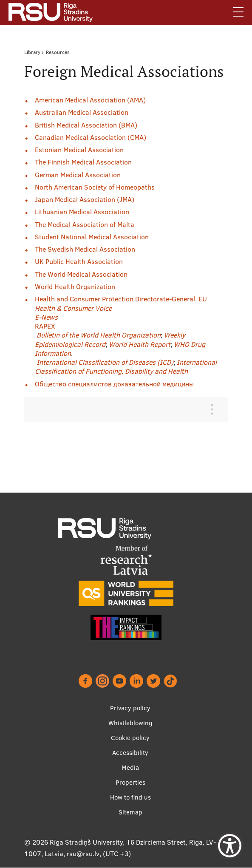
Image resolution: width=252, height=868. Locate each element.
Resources (58, 52)
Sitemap (130, 812)
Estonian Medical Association (79, 150)
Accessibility (130, 753)
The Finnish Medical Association (83, 162)
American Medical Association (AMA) (90, 100)
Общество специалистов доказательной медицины (114, 384)
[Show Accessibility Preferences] (230, 846)
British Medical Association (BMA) (86, 125)
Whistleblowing (130, 723)
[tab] (120, 410)
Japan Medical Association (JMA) (85, 199)
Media (130, 767)
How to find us (130, 797)
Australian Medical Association (82, 112)
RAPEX (45, 326)
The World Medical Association (81, 274)
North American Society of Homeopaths (95, 187)
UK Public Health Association (79, 261)
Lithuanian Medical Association (82, 212)
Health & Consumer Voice (73, 308)
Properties (130, 782)
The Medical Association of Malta (85, 224)
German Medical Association (78, 175)
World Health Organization (75, 286)
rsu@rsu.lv (83, 854)
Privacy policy (130, 708)
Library (32, 52)
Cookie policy (130, 738)
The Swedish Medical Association (85, 249)
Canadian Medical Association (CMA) (91, 137)
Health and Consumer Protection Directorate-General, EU (121, 299)
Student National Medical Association (92, 237)
